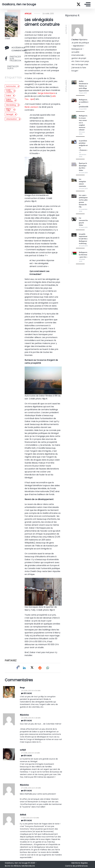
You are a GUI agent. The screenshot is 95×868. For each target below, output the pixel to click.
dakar (9, 96)
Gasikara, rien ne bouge (19, 4)
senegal (10, 114)
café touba (9, 91)
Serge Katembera (46, 93)
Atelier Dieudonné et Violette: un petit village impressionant (84, 86)
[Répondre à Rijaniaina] (41, 791)
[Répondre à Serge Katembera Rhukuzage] (41, 693)
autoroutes (11, 86)
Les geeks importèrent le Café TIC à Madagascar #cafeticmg (83, 239)
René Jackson (31, 107)
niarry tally (9, 110)
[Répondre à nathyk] (41, 756)
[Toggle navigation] (87, 4)
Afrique (28, 14)
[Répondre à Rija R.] (41, 721)
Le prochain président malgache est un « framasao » (83, 145)
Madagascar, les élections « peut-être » (83, 255)
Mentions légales (80, 863)
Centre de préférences (76, 866)
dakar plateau (9, 100)
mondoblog (11, 105)
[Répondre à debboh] (41, 821)
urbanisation (12, 119)
